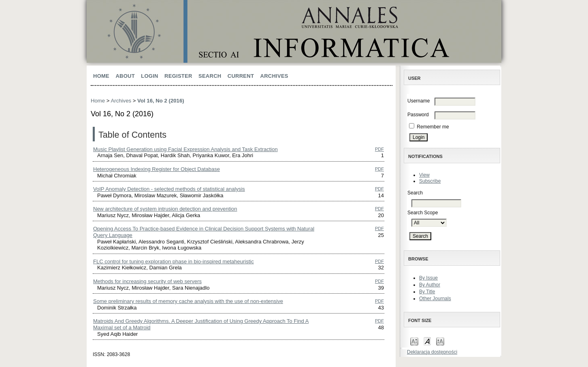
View (424, 175)
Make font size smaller (414, 341)
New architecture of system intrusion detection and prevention (165, 209)
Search (210, 76)
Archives (274, 76)
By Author (430, 285)
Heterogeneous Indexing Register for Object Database (157, 169)
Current (241, 76)
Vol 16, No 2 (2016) (161, 101)
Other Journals (435, 299)
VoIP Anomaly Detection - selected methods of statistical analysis (169, 189)
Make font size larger (440, 341)
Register (178, 76)
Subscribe (430, 181)
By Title (427, 292)
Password (418, 115)
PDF (379, 149)
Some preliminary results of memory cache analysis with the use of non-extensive (188, 301)
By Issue (428, 278)
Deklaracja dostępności (432, 352)
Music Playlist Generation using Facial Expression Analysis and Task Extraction (185, 149)
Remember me (433, 127)
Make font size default (427, 341)
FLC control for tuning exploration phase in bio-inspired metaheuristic (174, 261)
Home (101, 76)
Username (419, 101)
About (125, 76)
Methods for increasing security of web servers (147, 281)
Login (149, 76)
